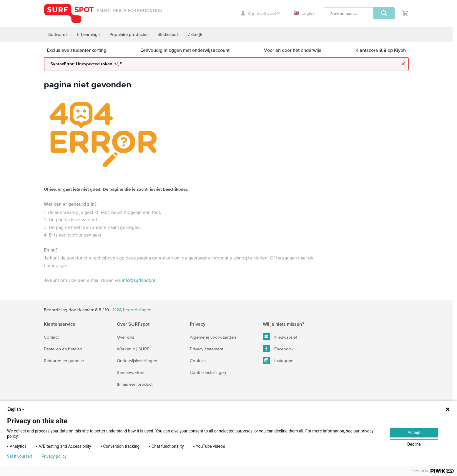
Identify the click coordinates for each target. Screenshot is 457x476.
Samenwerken (131, 372)
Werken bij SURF (133, 349)
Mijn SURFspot (260, 13)
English (304, 13)
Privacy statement (206, 349)
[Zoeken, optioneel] (349, 13)
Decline (414, 444)
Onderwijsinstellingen (137, 361)
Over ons (126, 337)
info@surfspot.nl (138, 280)
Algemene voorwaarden (213, 337)
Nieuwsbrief (280, 337)
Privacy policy (54, 456)
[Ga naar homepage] (69, 13)
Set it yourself (20, 456)
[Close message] (403, 64)
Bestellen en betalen (63, 349)
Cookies (198, 361)
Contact (51, 337)
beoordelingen (132, 310)
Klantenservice (60, 324)
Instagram (278, 360)
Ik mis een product (135, 384)
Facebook (278, 349)
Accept (414, 432)
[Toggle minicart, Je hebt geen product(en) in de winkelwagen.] (405, 13)
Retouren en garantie (64, 361)
